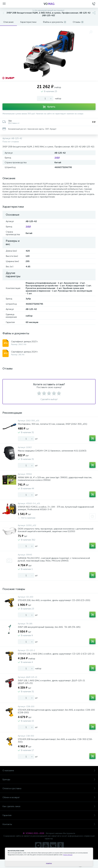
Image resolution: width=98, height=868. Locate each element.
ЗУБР (57, 158)
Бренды (49, 779)
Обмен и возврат (49, 797)
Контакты (49, 824)
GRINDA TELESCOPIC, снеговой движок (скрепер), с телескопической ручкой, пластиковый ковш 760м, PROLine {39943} (54, 559)
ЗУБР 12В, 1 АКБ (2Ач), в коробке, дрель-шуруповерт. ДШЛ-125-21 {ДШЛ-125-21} (51, 682)
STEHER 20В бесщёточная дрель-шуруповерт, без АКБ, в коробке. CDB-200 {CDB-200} (56, 711)
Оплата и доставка (49, 788)
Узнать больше (68, 855)
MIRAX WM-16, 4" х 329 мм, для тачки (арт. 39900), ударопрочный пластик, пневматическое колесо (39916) (55, 479)
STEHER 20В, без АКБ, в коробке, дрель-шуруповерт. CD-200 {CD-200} (54, 600)
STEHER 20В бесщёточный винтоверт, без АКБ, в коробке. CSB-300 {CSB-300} (55, 740)
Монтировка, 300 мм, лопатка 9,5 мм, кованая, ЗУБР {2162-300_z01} (53, 424)
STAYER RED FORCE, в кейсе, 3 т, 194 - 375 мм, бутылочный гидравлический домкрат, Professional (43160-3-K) (56, 508)
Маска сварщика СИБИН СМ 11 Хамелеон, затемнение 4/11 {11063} (52, 451)
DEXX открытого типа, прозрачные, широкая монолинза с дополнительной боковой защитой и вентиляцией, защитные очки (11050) (56, 530)
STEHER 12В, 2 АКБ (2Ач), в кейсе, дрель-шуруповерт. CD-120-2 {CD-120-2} (56, 654)
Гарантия (49, 815)
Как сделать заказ (49, 806)
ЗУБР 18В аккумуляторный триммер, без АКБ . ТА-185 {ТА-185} (49, 627)
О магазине (49, 770)
